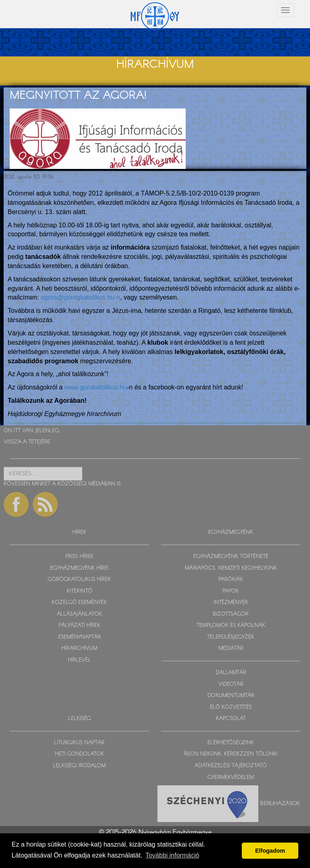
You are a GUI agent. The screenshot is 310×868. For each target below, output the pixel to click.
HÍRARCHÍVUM (79, 648)
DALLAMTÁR (231, 673)
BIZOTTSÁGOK (231, 614)
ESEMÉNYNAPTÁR (80, 637)
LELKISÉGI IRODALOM (79, 766)
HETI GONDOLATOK (80, 754)
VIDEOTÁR (231, 684)
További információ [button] (172, 855)
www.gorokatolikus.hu (96, 387)
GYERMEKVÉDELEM (231, 777)
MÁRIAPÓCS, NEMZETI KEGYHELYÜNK (231, 568)
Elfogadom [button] (270, 851)
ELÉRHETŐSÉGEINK (231, 743)
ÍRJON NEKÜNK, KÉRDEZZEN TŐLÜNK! (231, 754)
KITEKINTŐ (80, 591)
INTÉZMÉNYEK (231, 603)
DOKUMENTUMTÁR (231, 696)
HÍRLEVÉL (79, 660)
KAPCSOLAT (231, 719)
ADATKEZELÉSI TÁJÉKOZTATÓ (231, 766)
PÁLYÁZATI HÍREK (80, 626)
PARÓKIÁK (231, 580)
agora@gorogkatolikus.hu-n (81, 297)
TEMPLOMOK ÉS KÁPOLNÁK (231, 626)
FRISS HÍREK (80, 557)
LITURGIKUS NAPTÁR (79, 743)
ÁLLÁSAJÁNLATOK (80, 614)
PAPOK (231, 591)
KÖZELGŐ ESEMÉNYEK (79, 603)
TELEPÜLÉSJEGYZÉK (231, 637)
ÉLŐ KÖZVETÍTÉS (231, 707)
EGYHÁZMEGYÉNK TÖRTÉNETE (231, 557)
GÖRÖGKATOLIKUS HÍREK (79, 580)
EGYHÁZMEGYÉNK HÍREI (79, 568)
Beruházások (280, 803)
